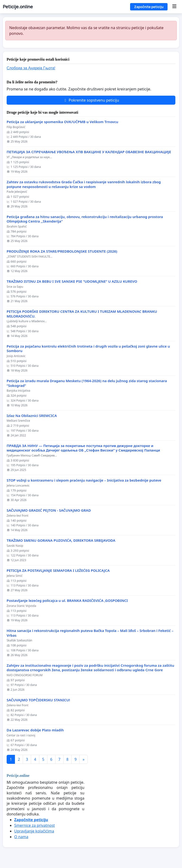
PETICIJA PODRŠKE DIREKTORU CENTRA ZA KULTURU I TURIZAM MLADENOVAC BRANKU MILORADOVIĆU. (82, 314)
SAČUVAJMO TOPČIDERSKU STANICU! (38, 700)
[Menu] (174, 7)
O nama (21, 837)
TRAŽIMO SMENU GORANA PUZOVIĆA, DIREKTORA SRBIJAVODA (61, 540)
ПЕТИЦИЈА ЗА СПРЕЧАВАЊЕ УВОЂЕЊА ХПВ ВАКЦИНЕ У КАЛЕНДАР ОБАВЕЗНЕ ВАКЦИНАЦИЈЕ (89, 152)
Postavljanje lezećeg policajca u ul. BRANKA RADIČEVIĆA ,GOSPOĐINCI (67, 601)
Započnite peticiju (149, 7)
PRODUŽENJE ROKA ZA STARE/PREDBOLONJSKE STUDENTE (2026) (62, 251)
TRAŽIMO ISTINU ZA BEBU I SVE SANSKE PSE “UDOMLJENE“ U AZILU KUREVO (72, 281)
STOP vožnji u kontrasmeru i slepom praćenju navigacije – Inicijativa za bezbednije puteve (84, 480)
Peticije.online (18, 7)
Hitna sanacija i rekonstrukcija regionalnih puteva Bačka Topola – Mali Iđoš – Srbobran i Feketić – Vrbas (90, 633)
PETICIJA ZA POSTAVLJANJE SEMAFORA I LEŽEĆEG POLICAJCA (58, 570)
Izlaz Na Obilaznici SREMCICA (32, 416)
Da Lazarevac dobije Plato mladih (35, 730)
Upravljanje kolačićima (34, 831)
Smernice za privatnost (34, 825)
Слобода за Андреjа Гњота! (31, 68)
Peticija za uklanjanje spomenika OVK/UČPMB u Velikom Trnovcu (62, 122)
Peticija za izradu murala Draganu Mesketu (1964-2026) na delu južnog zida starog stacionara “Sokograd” (87, 383)
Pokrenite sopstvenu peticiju (91, 100)
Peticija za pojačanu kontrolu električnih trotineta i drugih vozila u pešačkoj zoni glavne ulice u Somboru (88, 349)
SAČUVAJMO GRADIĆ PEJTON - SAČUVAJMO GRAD (49, 510)
